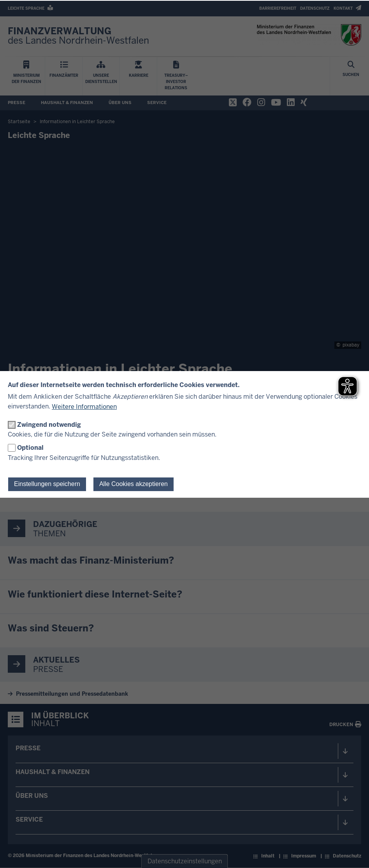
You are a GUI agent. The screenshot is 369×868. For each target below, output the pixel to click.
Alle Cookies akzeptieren (134, 484)
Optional (30, 448)
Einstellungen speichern (47, 484)
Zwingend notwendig (49, 425)
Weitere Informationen (84, 407)
